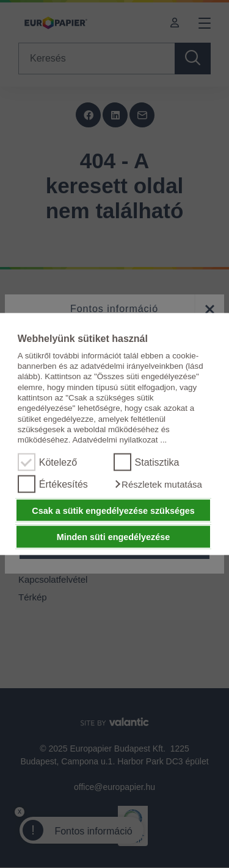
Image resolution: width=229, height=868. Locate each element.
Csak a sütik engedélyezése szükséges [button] (113, 510)
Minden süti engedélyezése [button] (114, 537)
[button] (158, 484)
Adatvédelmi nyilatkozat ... (119, 440)
